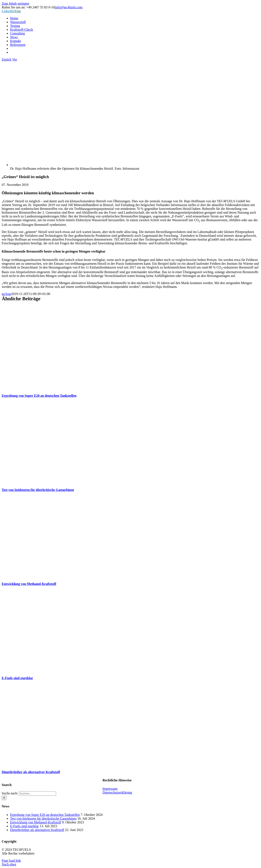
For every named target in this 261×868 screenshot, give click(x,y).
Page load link (11, 861)
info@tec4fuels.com (69, 7)
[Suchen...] (37, 793)
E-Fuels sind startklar (17, 678)
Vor (15, 59)
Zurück (7, 59)
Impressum (110, 789)
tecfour (6, 294)
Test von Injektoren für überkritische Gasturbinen (38, 490)
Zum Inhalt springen (15, 3)
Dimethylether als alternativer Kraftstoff (31, 772)
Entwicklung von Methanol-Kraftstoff (29, 584)
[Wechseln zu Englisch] (135, 52)
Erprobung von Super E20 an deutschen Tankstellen (39, 396)
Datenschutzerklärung (117, 792)
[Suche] (4, 798)
